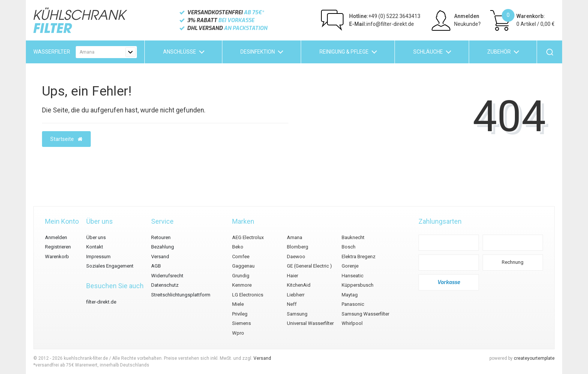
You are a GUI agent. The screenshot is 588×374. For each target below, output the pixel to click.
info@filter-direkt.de (382, 24)
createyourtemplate (534, 358)
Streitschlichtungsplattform (181, 295)
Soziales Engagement (110, 266)
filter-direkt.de (101, 302)
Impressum (98, 257)
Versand (160, 257)
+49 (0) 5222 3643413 (385, 16)
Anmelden (467, 16)
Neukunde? (467, 24)
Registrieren (58, 247)
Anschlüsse (180, 52)
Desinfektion (258, 52)
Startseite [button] (66, 139)
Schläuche (428, 52)
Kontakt (95, 247)
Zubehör (499, 52)
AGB (156, 266)
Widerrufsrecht (167, 276)
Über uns (96, 237)
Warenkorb (57, 257)
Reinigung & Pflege (344, 52)
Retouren (161, 237)
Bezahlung (163, 247)
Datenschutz (165, 285)
